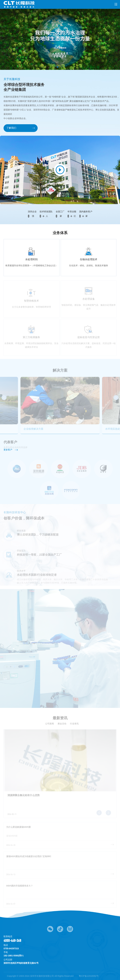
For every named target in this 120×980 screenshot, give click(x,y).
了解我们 (21, 128)
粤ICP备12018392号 (89, 976)
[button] (58, 67)
